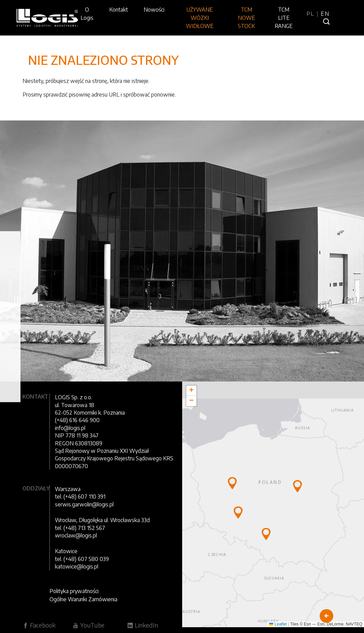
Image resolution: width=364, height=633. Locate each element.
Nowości (154, 10)
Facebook (39, 625)
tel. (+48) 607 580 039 (82, 559)
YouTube (89, 625)
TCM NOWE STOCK (246, 18)
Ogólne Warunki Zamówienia (83, 599)
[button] (232, 483)
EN (325, 14)
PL (312, 14)
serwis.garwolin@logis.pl (84, 504)
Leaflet (278, 624)
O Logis (87, 14)
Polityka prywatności (74, 591)
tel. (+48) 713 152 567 (80, 528)
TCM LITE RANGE (284, 18)
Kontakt (119, 10)
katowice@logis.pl (77, 566)
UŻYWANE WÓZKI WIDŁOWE (200, 18)
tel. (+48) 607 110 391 (80, 497)
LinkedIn (143, 625)
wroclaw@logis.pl (76, 535)
